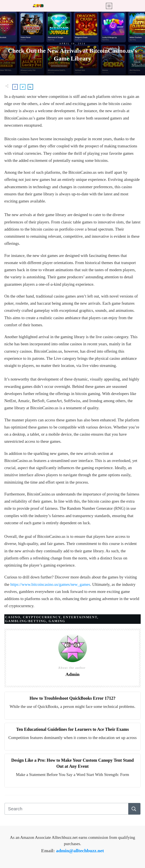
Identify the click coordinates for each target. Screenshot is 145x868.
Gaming (57, 621)
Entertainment (80, 617)
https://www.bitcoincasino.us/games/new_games (50, 584)
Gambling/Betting (26, 621)
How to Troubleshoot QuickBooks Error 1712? (73, 698)
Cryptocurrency (42, 617)
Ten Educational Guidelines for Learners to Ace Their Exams (73, 729)
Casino (13, 617)
